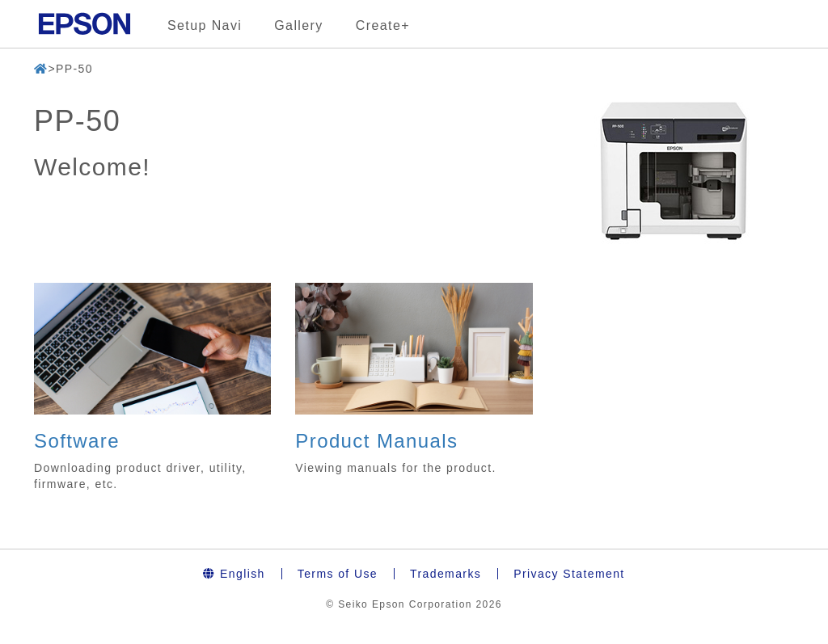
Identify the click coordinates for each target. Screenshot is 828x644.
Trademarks (446, 574)
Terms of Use (338, 574)
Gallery (298, 25)
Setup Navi (205, 25)
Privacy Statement (569, 574)
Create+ (383, 25)
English (234, 574)
